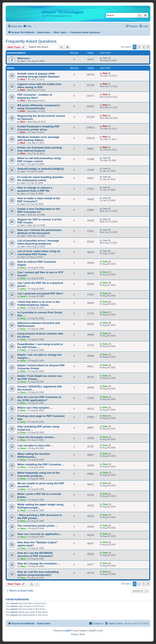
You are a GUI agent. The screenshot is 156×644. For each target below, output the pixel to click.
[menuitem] (27, 26)
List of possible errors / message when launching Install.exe (38, 242)
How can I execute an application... (39, 534)
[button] (148, 47)
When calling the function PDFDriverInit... (34, 455)
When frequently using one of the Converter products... (38, 474)
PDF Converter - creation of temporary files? (35, 96)
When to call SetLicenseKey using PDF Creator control (39, 160)
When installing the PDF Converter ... (41, 464)
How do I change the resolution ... (39, 564)
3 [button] (144, 47)
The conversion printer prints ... (37, 526)
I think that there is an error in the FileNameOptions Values (39, 303)
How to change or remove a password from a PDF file (35, 189)
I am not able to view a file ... (35, 446)
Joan (23, 61)
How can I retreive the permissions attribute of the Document (39, 232)
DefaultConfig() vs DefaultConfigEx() (41, 169)
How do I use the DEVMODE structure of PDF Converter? (35, 554)
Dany (23, 268)
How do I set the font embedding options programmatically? (38, 573)
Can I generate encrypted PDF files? (40, 294)
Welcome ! (24, 58)
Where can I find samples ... (35, 408)
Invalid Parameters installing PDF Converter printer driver (38, 128)
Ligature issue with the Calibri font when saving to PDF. (39, 86)
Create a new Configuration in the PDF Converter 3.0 (39, 210)
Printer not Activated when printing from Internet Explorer (40, 149)
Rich (23, 79)
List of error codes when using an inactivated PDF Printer (39, 253)
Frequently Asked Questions (31, 41)
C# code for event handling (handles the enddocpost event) (40, 179)
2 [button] (139, 47)
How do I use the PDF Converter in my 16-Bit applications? (39, 399)
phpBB (67, 631)
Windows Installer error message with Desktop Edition (38, 139)
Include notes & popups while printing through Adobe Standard (38, 75)
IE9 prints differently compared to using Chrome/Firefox (39, 107)
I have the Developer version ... (37, 437)
